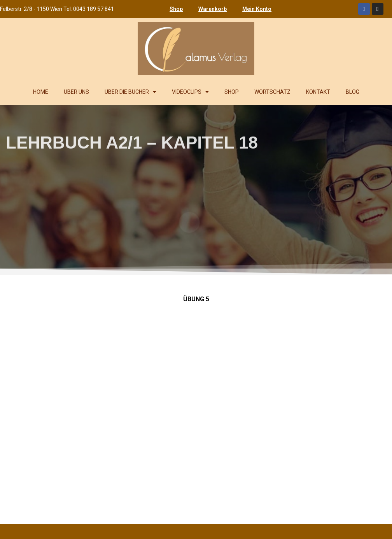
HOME (41, 92)
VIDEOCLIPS (190, 92)
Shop (176, 9)
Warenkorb (213, 9)
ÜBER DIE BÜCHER (130, 92)
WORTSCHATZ (272, 92)
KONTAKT (318, 92)
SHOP (232, 92)
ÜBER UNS (76, 92)
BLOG (353, 92)
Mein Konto (257, 9)
